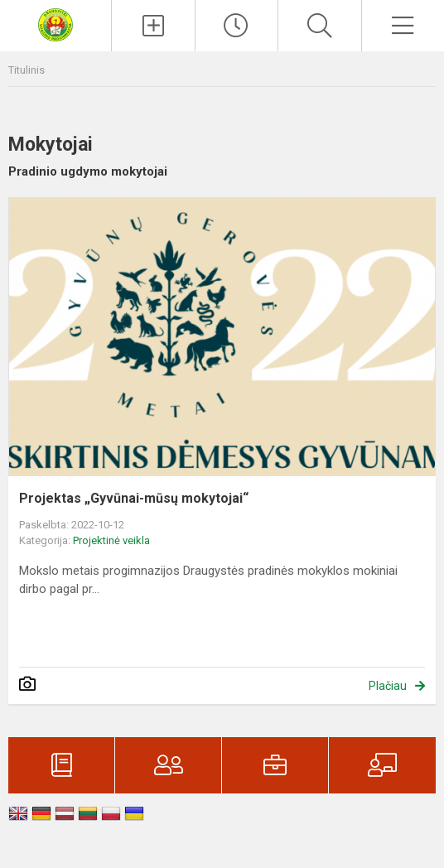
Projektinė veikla (111, 540)
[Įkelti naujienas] (153, 26)
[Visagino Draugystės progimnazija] (55, 24)
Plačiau (388, 686)
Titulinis (27, 70)
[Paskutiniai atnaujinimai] (237, 26)
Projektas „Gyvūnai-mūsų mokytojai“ (134, 498)
